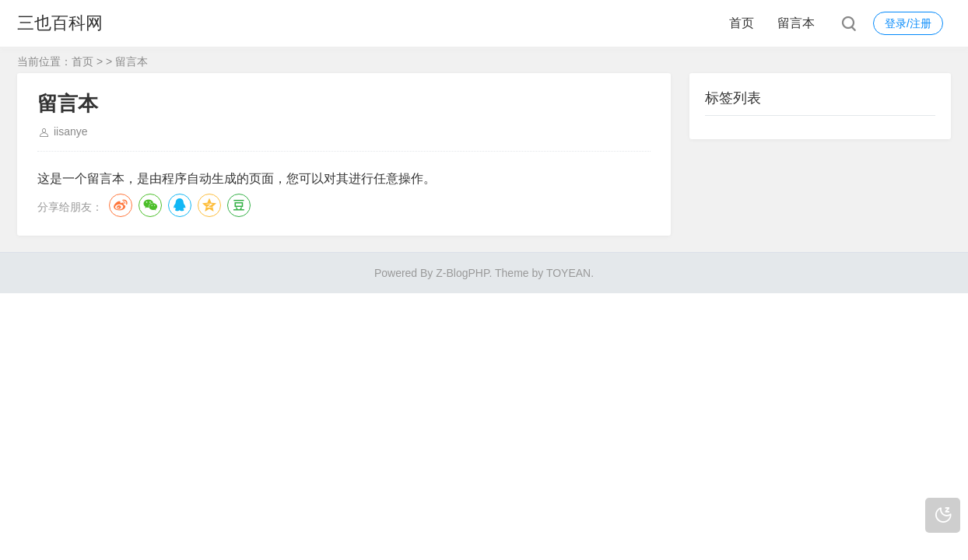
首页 (742, 23)
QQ (180, 205)
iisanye (71, 131)
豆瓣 (239, 205)
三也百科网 (60, 23)
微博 (121, 205)
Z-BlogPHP (462, 273)
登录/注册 (908, 23)
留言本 (796, 23)
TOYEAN (568, 273)
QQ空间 (209, 205)
